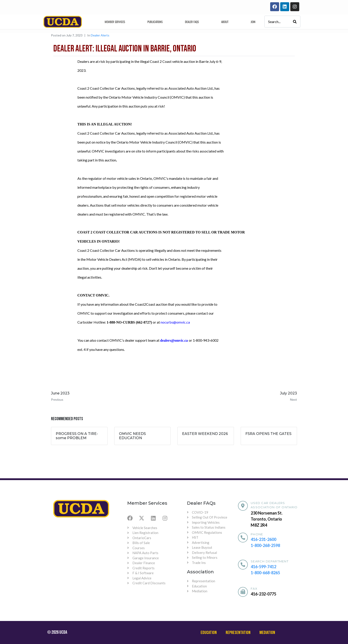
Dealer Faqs (192, 22)
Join (253, 22)
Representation (238, 633)
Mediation (267, 633)
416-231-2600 (263, 539)
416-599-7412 (263, 567)
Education (209, 633)
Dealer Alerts (100, 35)
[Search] (295, 22)
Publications (155, 22)
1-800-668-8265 (265, 573)
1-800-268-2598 (265, 545)
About (225, 22)
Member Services (115, 22)
